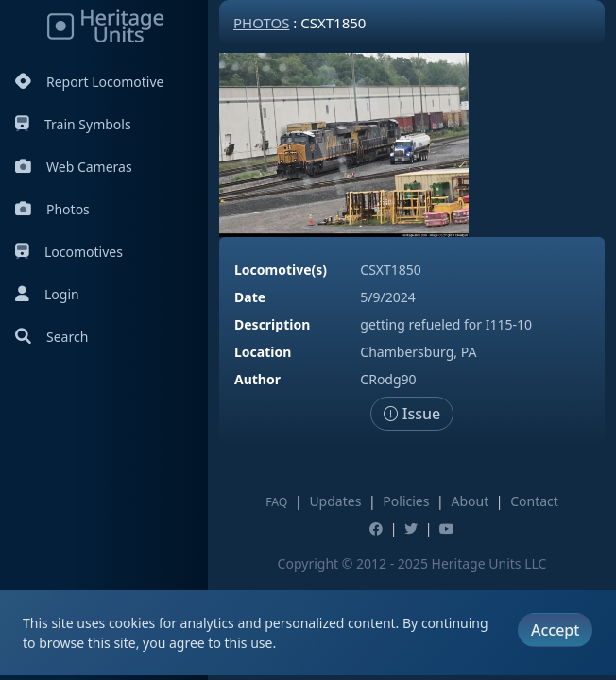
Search (51, 337)
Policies (406, 501)
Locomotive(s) (281, 270)
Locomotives (69, 252)
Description (272, 324)
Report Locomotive (89, 82)
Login (47, 294)
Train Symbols (73, 124)
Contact (534, 501)
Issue (412, 414)
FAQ (276, 502)
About (470, 501)
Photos (52, 209)
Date (250, 297)
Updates (335, 501)
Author (257, 379)
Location (263, 352)
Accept (555, 630)
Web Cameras (74, 167)
